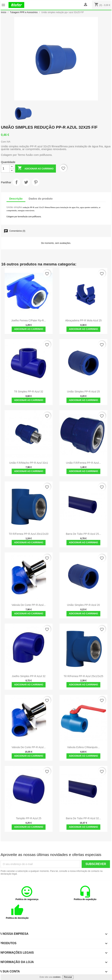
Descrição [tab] (16, 199)
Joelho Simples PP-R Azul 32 (29, 676)
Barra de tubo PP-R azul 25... (83, 534)
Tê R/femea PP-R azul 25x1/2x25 (83, 676)
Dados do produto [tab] (41, 199)
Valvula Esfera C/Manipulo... (83, 747)
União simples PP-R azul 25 (83, 392)
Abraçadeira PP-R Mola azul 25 (83, 320)
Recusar (68, 977)
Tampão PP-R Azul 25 (29, 818)
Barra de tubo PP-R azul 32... (83, 818)
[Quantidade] (5, 169)
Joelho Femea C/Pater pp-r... (29, 320)
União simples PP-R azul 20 (83, 605)
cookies (57, 977)
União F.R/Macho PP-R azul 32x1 (29, 463)
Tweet (26, 182)
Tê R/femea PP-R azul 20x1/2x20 (29, 534)
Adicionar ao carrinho (36, 168)
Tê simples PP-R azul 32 (29, 392)
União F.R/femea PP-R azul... (83, 463)
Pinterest (36, 182)
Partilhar (16, 182)
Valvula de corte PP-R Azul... (29, 605)
